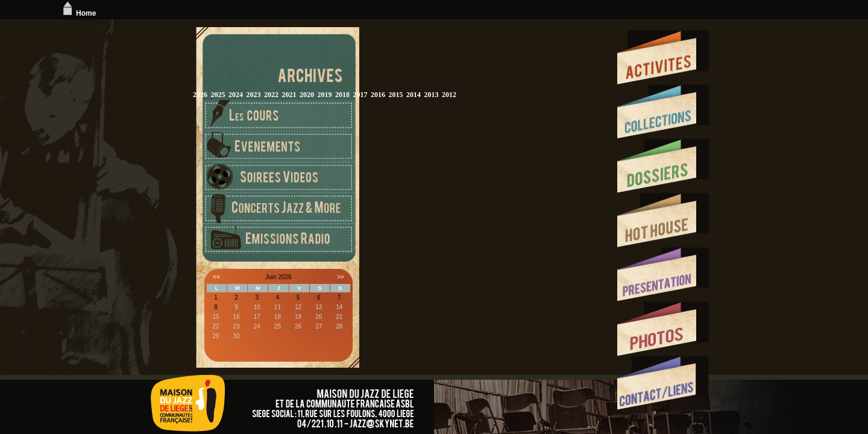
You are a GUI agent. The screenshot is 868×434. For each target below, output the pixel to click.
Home (78, 13)
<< (216, 277)
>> (341, 277)
